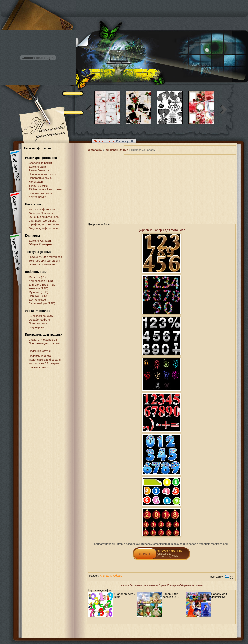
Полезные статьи (40, 351)
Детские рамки (38, 167)
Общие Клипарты (41, 244)
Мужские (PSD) (39, 292)
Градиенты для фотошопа (45, 257)
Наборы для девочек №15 (171, 595)
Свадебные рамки (40, 163)
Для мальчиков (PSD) (43, 285)
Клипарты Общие (117, 150)
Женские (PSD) (39, 288)
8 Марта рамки (38, 186)
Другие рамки (37, 197)
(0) (229, 577)
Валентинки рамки (41, 193)
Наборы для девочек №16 (220, 595)
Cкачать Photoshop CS (43, 340)
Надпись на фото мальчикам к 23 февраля (45, 358)
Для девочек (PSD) (41, 281)
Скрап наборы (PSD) (42, 303)
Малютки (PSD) (39, 277)
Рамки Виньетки (39, 170)
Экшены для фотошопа (44, 217)
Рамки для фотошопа (41, 158)
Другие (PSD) (37, 300)
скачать (145, 554)
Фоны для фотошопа (42, 264)
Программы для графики (45, 343)
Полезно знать (38, 323)
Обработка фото (39, 320)
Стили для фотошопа (43, 221)
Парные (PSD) (38, 296)
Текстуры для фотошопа (44, 261)
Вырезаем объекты (41, 316)
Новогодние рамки (41, 178)
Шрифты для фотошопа (44, 224)
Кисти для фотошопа (42, 209)
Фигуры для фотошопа (43, 228)
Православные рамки (43, 174)
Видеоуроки (36, 327)
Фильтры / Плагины (41, 213)
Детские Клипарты (41, 241)
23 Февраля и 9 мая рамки (46, 189)
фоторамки (96, 150)
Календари (36, 182)
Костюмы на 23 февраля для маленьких (45, 365)
